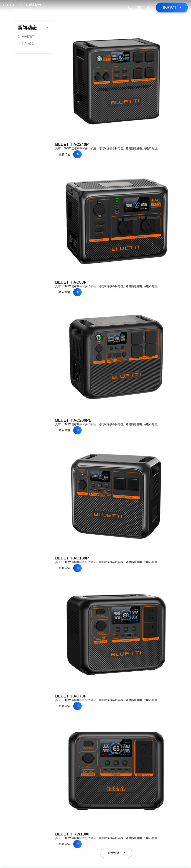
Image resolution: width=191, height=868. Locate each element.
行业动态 (28, 43)
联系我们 (169, 7)
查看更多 (114, 853)
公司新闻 (28, 37)
